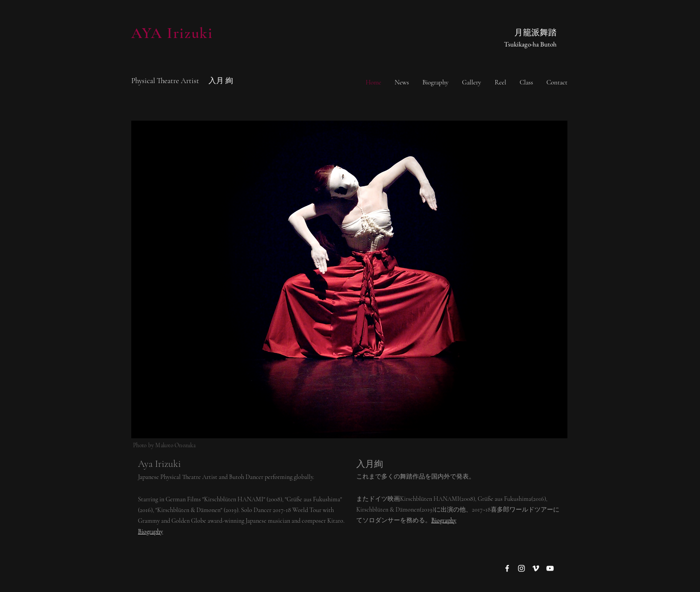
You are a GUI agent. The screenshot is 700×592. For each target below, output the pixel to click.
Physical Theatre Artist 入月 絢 (182, 81)
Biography (444, 520)
